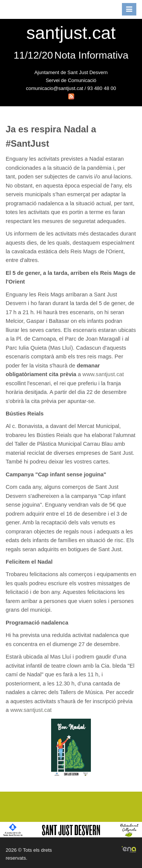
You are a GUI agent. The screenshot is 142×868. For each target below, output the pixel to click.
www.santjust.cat (103, 374)
